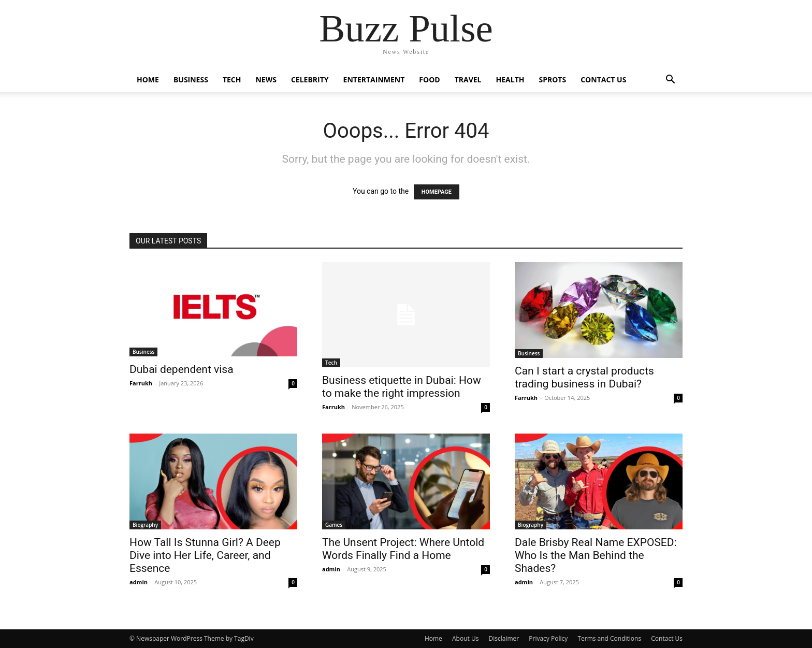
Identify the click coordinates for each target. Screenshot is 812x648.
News (266, 80)
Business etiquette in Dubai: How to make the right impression (402, 387)
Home (148, 80)
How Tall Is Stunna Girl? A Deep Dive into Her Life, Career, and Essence (205, 555)
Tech (232, 80)
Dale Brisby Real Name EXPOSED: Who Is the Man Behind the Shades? (596, 555)
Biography (145, 525)
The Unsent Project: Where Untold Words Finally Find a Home (403, 549)
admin (139, 582)
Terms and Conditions (609, 638)
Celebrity (310, 80)
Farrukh (141, 383)
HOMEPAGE (437, 192)
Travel (468, 80)
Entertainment (374, 80)
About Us (465, 638)
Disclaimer (504, 638)
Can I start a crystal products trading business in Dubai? (584, 377)
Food (429, 80)
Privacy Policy (548, 638)
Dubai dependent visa (182, 369)
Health (510, 80)
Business (191, 80)
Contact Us (603, 80)
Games (334, 525)
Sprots (552, 80)
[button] (670, 81)
